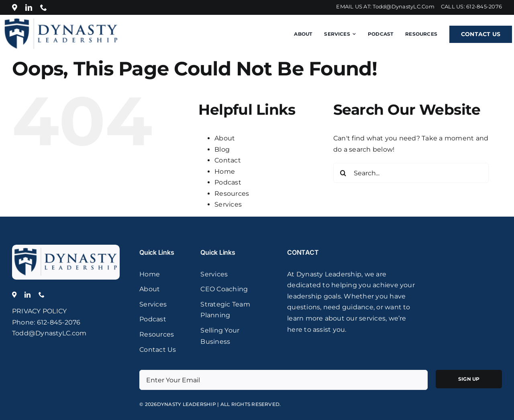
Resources (232, 194)
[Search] (343, 173)
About (225, 138)
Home (225, 171)
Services (228, 204)
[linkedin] (29, 7)
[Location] (15, 7)
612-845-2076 (484, 6)
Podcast (228, 182)
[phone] (44, 7)
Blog (222, 149)
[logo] (66, 248)
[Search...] (411, 173)
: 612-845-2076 (57, 322)
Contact (228, 160)
